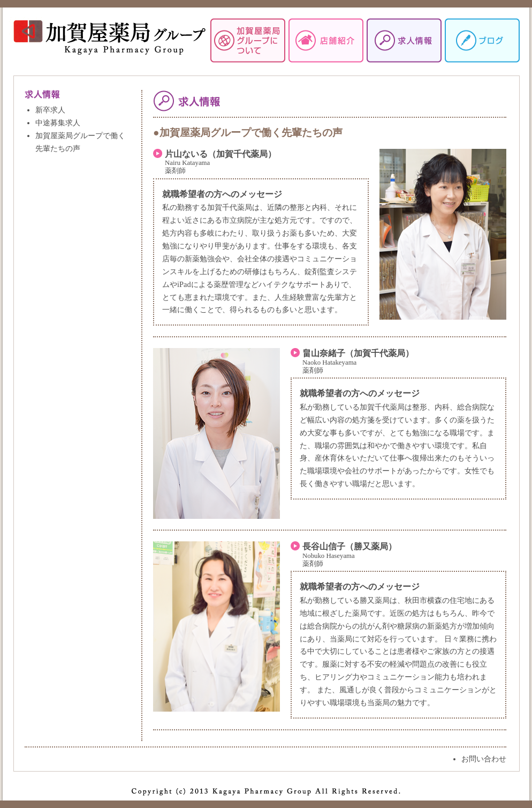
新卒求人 (50, 110)
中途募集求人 (58, 123)
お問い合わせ (484, 759)
